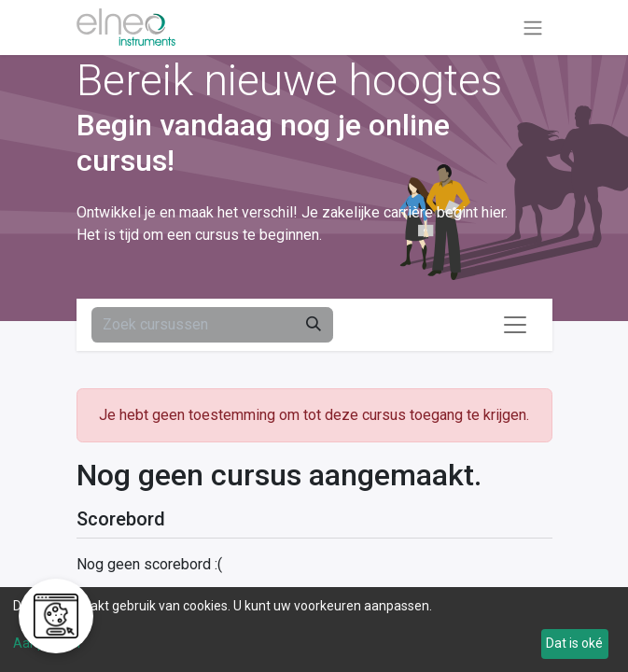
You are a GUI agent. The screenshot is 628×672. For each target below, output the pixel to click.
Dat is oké (574, 643)
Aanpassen (47, 643)
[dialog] (314, 630)
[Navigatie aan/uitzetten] (533, 28)
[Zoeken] (314, 325)
